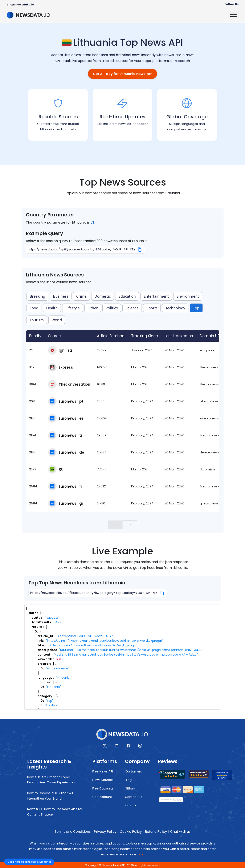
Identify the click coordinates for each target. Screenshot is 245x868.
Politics (112, 308)
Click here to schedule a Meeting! (29, 862)
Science (132, 308)
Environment (188, 296)
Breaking (37, 296)
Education (127, 296)
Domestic (103, 296)
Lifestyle (73, 308)
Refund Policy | (157, 832)
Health (52, 308)
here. (140, 854)
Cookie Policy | (132, 832)
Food (34, 308)
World (57, 320)
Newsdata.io (110, 865)
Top (196, 308)
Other (93, 308)
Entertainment (156, 296)
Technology (175, 308)
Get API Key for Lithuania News (122, 74)
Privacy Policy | (106, 832)
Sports (152, 308)
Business (61, 296)
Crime (81, 296)
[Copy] (140, 250)
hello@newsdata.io (19, 5)
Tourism (37, 320)
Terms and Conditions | (73, 832)
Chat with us (180, 832)
